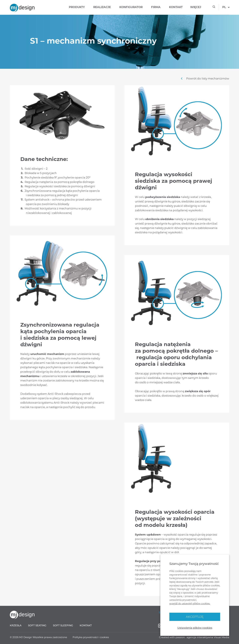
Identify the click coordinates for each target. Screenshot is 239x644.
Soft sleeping (63, 625)
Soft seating (37, 625)
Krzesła (16, 625)
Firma (156, 7)
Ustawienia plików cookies (195, 628)
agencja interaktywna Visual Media (208, 637)
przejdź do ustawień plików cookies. (190, 604)
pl (224, 7)
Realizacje (102, 7)
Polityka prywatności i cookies (91, 637)
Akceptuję (195, 617)
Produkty (77, 7)
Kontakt (176, 7)
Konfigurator (131, 7)
